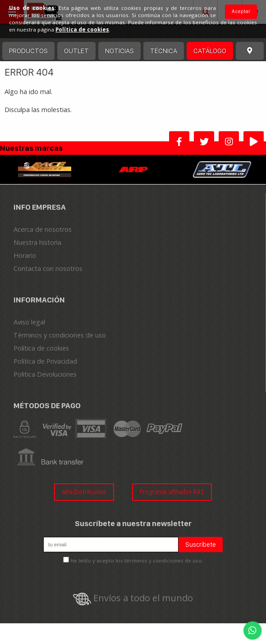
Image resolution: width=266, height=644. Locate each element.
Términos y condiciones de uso (60, 335)
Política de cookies (41, 348)
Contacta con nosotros (48, 268)
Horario (25, 255)
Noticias (119, 51)
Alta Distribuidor (84, 492)
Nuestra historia (37, 242)
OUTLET (76, 51)
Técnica (164, 51)
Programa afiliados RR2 (172, 492)
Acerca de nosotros (43, 229)
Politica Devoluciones (45, 374)
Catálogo (210, 51)
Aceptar (241, 11)
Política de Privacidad (45, 361)
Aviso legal (29, 322)
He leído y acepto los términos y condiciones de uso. (137, 561)
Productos (28, 51)
